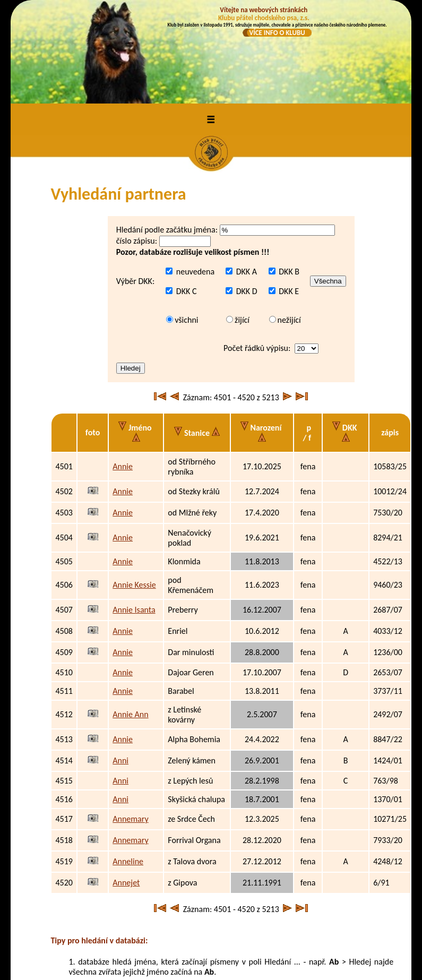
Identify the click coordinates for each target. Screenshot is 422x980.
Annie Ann (130, 621)
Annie (123, 373)
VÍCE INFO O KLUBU (277, 33)
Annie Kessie (134, 492)
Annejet (126, 790)
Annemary (130, 726)
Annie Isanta (134, 517)
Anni (120, 668)
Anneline (128, 768)
